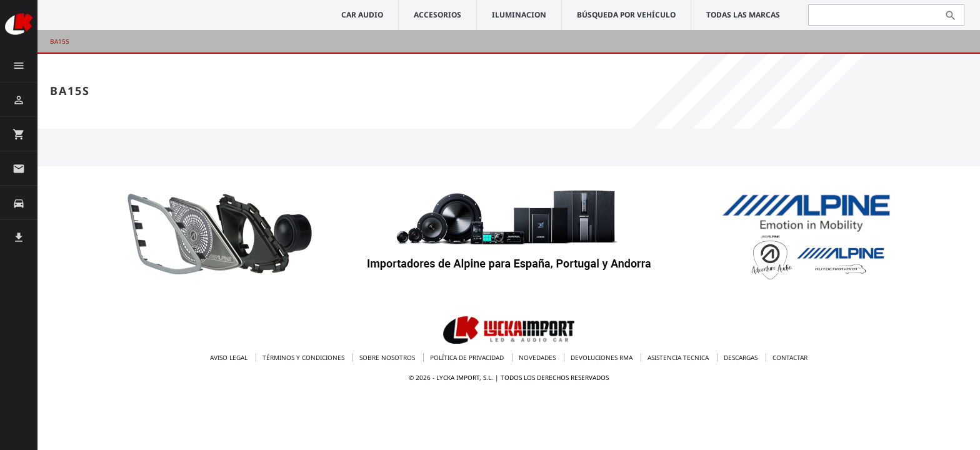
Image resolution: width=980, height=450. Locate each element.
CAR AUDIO (362, 15)
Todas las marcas (743, 15)
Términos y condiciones (304, 357)
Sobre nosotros (388, 357)
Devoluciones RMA (602, 357)
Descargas (742, 357)
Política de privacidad (468, 357)
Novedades (538, 357)
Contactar (790, 357)
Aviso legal (230, 357)
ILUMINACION (519, 15)
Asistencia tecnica (679, 357)
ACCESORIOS (437, 15)
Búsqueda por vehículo (626, 15)
